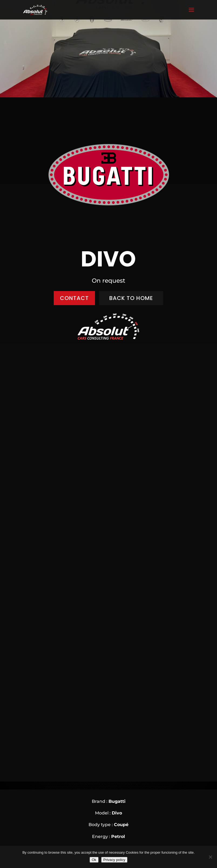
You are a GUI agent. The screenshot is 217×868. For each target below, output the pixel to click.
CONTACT (74, 298)
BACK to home (131, 298)
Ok (94, 860)
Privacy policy (114, 860)
